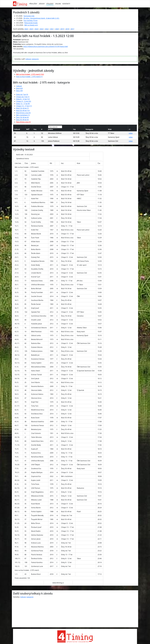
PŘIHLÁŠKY (33, 4)
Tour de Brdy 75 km (31, 21)
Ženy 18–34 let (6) (22, 117)
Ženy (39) (19, 91)
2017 (72, 29)
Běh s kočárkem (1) (23, 115)
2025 (31, 29)
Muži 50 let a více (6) (23, 113)
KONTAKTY (66, 4)
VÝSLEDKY (50, 4)
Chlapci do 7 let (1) (23, 97)
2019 (62, 29)
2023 (42, 29)
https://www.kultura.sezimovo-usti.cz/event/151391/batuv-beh (46, 46)
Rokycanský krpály (31, 23)
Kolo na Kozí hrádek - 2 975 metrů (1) (29, 77)
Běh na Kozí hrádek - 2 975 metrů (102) (30, 74)
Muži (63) (19, 88)
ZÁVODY (42, 4)
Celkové (28, 59)
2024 (36, 29)
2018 (67, 29)
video (131, 133)
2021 (52, 29)
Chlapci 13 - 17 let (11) (24, 106)
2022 (47, 29)
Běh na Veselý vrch (31, 25)
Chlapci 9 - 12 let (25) (24, 101)
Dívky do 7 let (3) (22, 94)
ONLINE (58, 4)
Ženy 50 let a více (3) (23, 122)
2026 (26, 29)
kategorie (35, 59)
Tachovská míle (29, 16)
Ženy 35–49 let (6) (22, 120)
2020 (57, 29)
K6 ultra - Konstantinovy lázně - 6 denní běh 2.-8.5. (41, 18)
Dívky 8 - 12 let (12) (23, 99)
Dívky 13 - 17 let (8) (23, 104)
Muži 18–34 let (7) (22, 108)
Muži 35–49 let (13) (23, 111)
